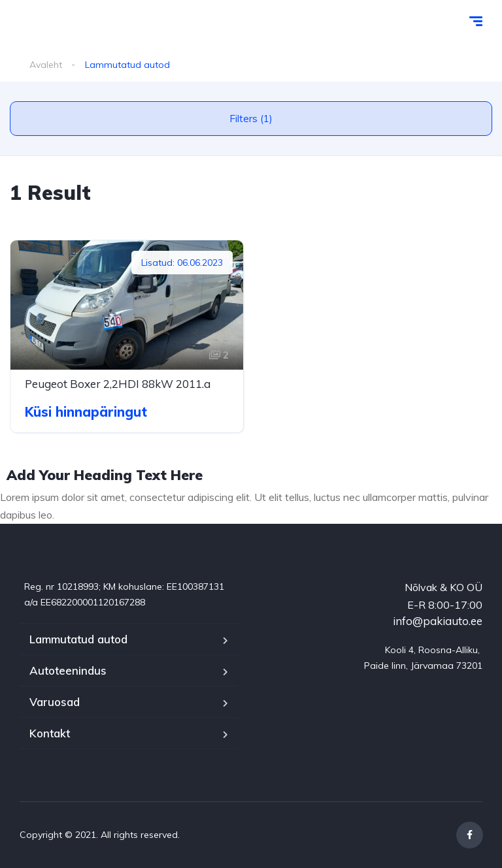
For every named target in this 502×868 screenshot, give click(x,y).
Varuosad (55, 702)
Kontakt (50, 733)
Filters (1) (251, 119)
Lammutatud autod (78, 639)
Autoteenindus (68, 670)
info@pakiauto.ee (438, 621)
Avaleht (46, 65)
